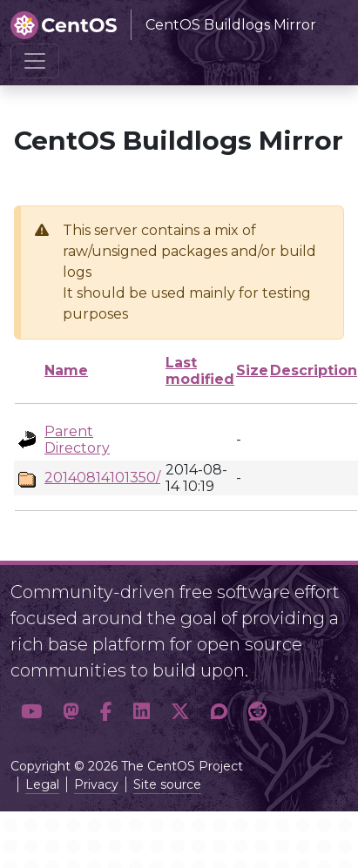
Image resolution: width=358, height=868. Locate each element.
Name (66, 370)
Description (314, 370)
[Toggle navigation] (35, 61)
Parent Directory (77, 440)
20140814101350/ (102, 478)
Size (252, 370)
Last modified (200, 371)
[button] (31, 712)
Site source (167, 784)
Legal (42, 784)
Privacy (96, 784)
